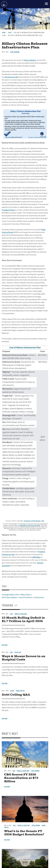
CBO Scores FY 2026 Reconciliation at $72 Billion (21, 778)
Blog (11, 652)
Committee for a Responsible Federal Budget (4, 4)
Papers (12, 691)
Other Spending (35, 771)
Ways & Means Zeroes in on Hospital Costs (24, 658)
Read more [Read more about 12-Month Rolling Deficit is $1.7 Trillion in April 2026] (5, 645)
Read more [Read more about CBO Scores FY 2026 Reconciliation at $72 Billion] (7, 787)
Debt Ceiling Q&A (16, 695)
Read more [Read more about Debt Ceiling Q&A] (5, 719)
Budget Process (20, 691)
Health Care (18, 652)
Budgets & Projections (23, 771)
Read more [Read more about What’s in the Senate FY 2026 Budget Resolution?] (7, 840)
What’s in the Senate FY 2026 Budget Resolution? (24, 833)
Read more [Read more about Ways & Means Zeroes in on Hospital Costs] (5, 683)
